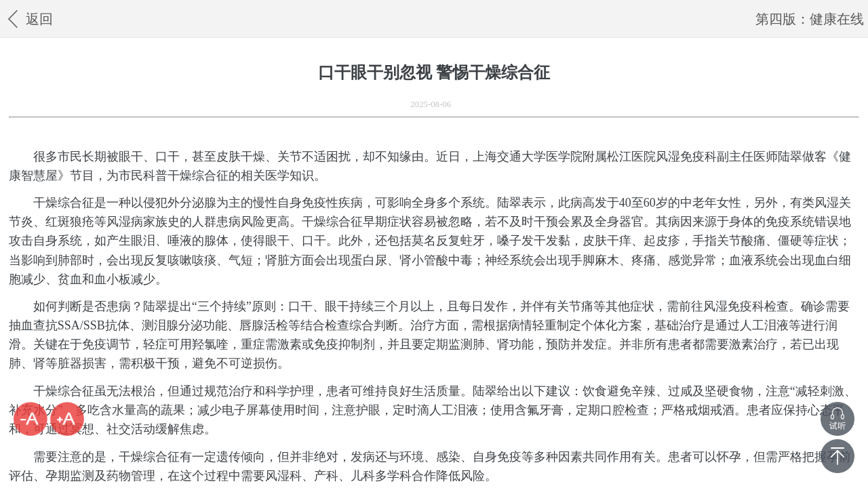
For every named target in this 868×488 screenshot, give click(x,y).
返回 (28, 19)
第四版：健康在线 (810, 19)
